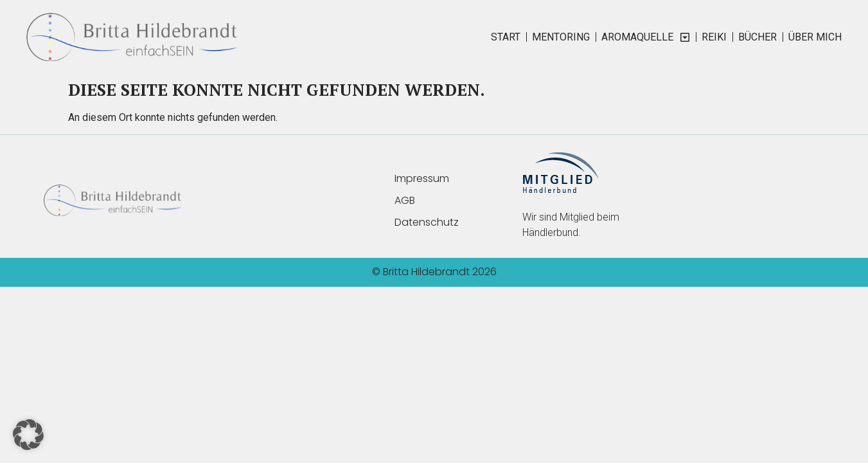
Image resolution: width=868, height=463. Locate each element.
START (506, 37)
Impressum (422, 178)
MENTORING (561, 37)
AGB (405, 200)
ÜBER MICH (815, 37)
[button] (28, 435)
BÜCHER (757, 37)
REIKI (714, 37)
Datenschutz (427, 222)
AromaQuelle (646, 37)
